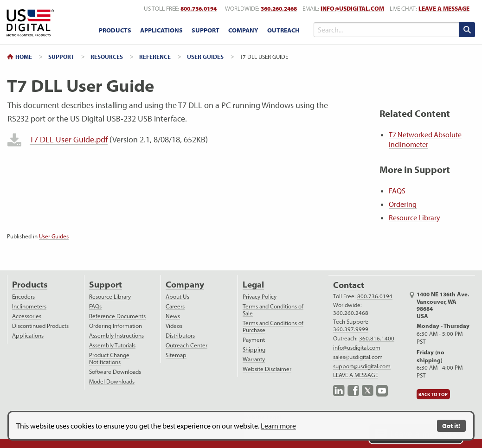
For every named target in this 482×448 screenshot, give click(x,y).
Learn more (278, 426)
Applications (28, 336)
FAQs (95, 306)
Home (24, 57)
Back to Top (433, 394)
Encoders (23, 297)
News (173, 316)
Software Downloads (115, 372)
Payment (254, 340)
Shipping (254, 349)
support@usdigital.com (362, 366)
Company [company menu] (243, 30)
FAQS (397, 191)
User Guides (205, 57)
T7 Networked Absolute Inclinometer (425, 139)
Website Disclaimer (267, 369)
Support (61, 57)
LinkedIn (339, 391)
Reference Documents (117, 316)
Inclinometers (29, 306)
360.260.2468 (351, 313)
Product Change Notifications (109, 358)
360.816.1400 (377, 338)
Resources (107, 57)
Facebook (353, 391)
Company (185, 285)
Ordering (403, 204)
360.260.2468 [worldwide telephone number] (279, 9)
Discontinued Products (40, 326)
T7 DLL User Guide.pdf (69, 139)
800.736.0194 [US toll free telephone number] (199, 9)
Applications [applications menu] (161, 30)
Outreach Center (186, 345)
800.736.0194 (375, 296)
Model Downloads (112, 381)
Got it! (451, 426)
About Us (177, 297)
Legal (253, 285)
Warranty (254, 359)
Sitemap (176, 355)
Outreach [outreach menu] (283, 30)
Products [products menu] (115, 30)
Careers (175, 306)
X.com (368, 391)
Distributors (180, 336)
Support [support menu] (206, 30)
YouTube (382, 391)
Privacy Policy (260, 297)
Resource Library (415, 218)
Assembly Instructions (116, 336)
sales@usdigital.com (358, 357)
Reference (155, 57)
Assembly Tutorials (112, 345)
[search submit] (467, 30)
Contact (349, 285)
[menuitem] (115, 31)
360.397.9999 (351, 329)
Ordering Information (116, 326)
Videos (174, 326)
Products (30, 285)
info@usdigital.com (352, 9)
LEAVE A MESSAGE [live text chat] (444, 9)
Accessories (27, 316)
